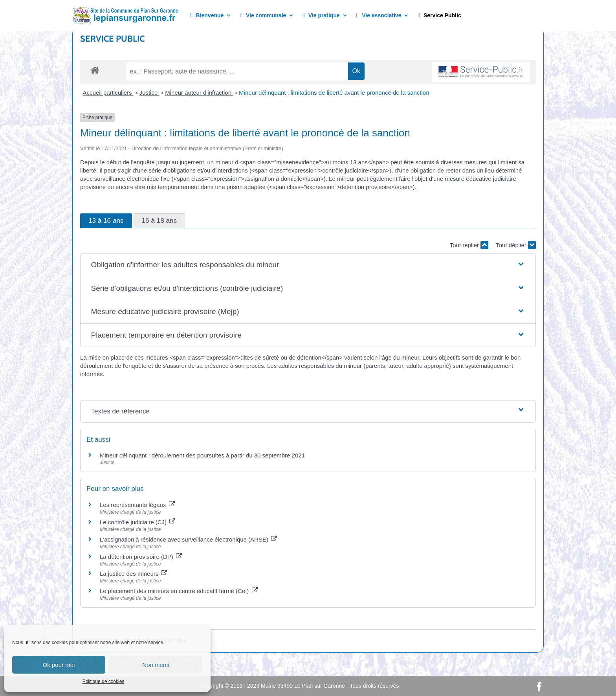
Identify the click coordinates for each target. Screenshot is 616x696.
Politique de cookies (104, 681)
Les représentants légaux (137, 505)
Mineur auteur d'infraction (199, 93)
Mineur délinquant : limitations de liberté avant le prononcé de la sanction (334, 93)
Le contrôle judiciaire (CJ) (137, 522)
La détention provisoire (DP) (141, 557)
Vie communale (263, 16)
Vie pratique (321, 16)
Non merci (156, 665)
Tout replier (469, 245)
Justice (149, 93)
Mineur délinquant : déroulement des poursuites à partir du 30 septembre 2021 (202, 455)
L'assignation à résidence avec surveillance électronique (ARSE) (188, 539)
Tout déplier (516, 245)
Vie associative (379, 16)
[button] (308, 265)
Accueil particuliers (108, 93)
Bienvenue (207, 16)
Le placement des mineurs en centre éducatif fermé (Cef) (179, 591)
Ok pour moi (59, 665)
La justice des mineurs (133, 574)
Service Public (439, 16)
